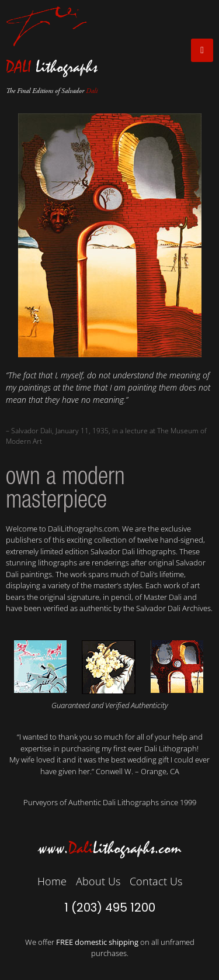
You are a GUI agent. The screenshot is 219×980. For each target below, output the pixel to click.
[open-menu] (202, 50)
